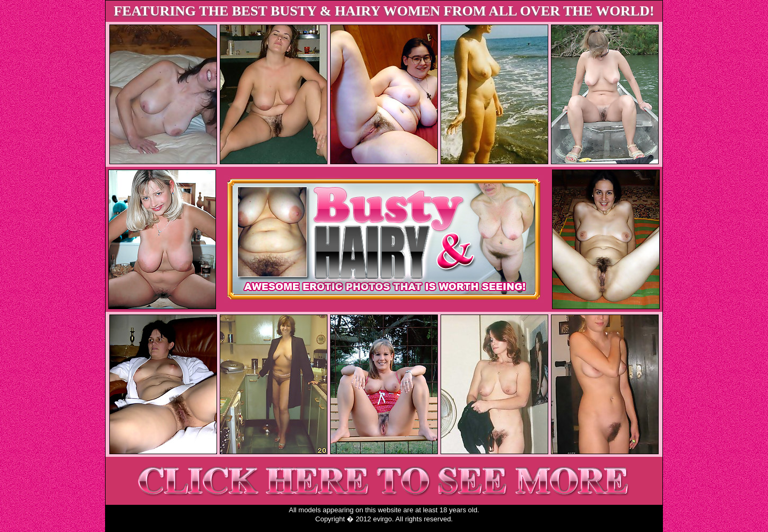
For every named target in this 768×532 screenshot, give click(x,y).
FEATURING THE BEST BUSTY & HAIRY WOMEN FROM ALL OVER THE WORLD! (384, 11)
